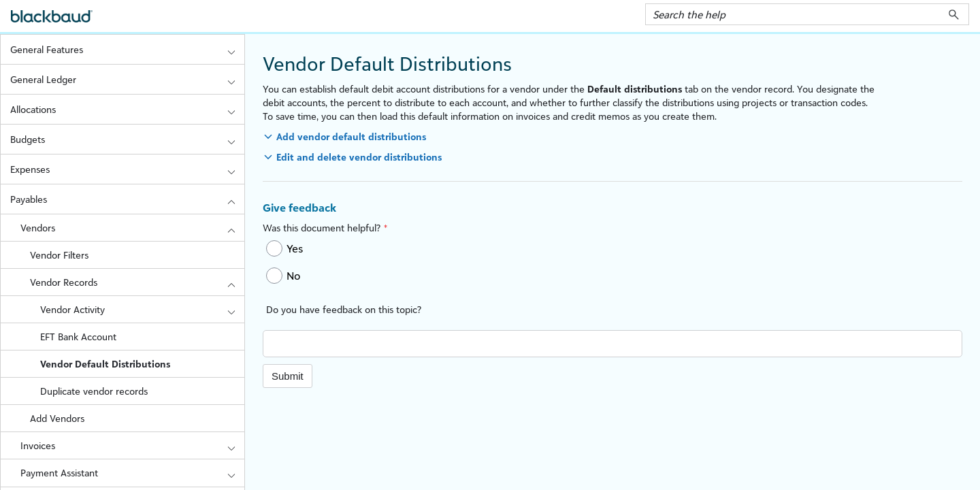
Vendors (132, 228)
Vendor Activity (142, 309)
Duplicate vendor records (94, 391)
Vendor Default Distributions (105, 364)
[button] (954, 14)
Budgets (127, 139)
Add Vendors (57, 418)
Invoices (132, 445)
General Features (127, 49)
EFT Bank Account (78, 337)
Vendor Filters (59, 255)
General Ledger (127, 79)
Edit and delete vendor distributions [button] (359, 157)
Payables (127, 199)
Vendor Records (137, 282)
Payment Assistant (132, 473)
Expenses (127, 169)
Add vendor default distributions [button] (351, 136)
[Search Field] (807, 14)
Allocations (127, 109)
